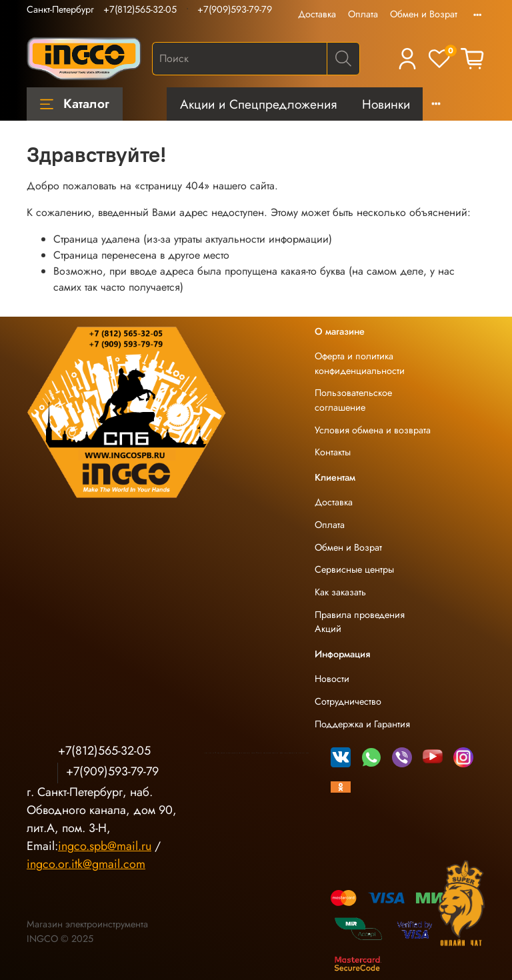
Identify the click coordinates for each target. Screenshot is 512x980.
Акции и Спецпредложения (258, 104)
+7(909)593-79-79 (235, 9)
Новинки (386, 104)
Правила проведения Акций (360, 622)
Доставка (317, 14)
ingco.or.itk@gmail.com (86, 864)
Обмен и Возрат (424, 14)
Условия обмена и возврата (373, 430)
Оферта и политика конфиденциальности (360, 363)
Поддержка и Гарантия (362, 724)
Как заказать (340, 592)
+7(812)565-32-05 (140, 9)
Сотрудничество (348, 701)
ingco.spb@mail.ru (105, 846)
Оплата (363, 14)
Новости (332, 679)
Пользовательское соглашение (353, 400)
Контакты (333, 452)
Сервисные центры (354, 569)
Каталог (75, 103)
